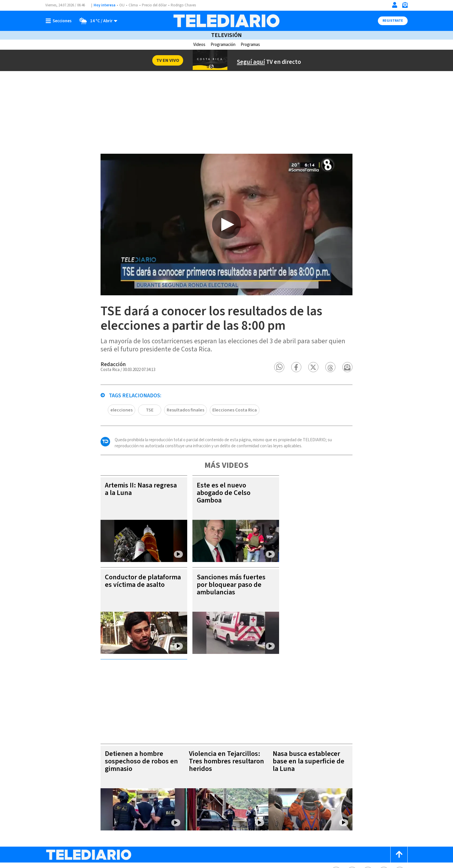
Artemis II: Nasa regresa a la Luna (133, 500)
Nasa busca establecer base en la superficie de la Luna (316, 693)
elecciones (112, 421)
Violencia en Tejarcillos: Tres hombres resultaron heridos (225, 693)
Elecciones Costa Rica (226, 421)
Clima (133, 5)
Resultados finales (176, 421)
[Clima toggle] (97, 21)
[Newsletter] (405, 6)
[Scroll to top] (399, 786)
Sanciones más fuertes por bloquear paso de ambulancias (222, 596)
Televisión (226, 35)
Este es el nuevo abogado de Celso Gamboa (215, 504)
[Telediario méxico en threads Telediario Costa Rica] (384, 803)
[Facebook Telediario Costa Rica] (336, 803)
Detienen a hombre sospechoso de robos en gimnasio (133, 693)
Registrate (393, 21)
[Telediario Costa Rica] (226, 21)
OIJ (121, 5)
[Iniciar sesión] (395, 5)
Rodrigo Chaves (183, 5)
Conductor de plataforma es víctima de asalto (133, 592)
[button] (289, 378)
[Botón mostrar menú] (60, 21)
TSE (140, 421)
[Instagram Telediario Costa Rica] (368, 803)
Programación (223, 45)
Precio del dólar (154, 5)
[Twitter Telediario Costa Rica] (352, 803)
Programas (250, 45)
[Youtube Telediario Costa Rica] (400, 803)
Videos (199, 45)
